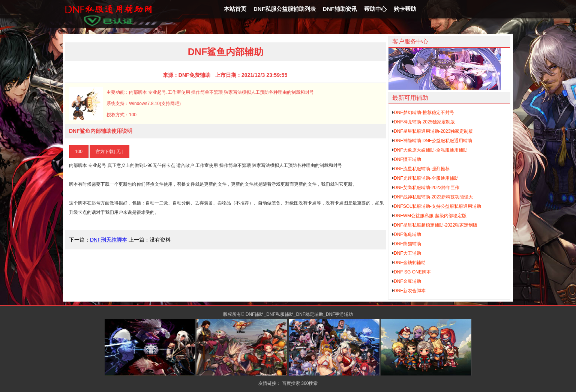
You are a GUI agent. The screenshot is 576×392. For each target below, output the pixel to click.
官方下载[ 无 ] (109, 152)
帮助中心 (375, 9)
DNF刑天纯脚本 (109, 240)
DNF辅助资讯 (340, 9)
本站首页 (235, 9)
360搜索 (309, 383)
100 (79, 152)
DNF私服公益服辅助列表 (285, 9)
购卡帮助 (405, 9)
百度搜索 (291, 383)
